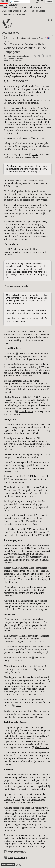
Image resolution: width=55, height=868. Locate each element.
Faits (11, 7)
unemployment (26, 411)
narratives (23, 61)
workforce (34, 521)
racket (15, 61)
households (10, 535)
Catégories (7, 11)
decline (41, 669)
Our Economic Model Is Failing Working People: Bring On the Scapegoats (25, 48)
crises (19, 705)
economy (40, 658)
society (8, 683)
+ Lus (25, 11)
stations (40, 761)
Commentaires (9, 14)
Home (5, 7)
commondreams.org (17, 852)
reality (8, 789)
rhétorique (8, 61)
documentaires (10, 33)
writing (36, 154)
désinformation (10, 59)
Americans (13, 479)
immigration (11, 56)
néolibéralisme (23, 56)
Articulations (29, 7)
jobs (17, 230)
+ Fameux (33, 11)
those (23, 490)
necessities (10, 217)
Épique (39, 7)
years (42, 717)
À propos (21, 14)
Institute (23, 354)
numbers (34, 557)
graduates (8, 574)
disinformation (42, 747)
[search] (20, 2)
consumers (23, 504)
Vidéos (42, 11)
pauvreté (20, 59)
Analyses (19, 7)
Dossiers (17, 11)
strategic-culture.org (27, 38)
